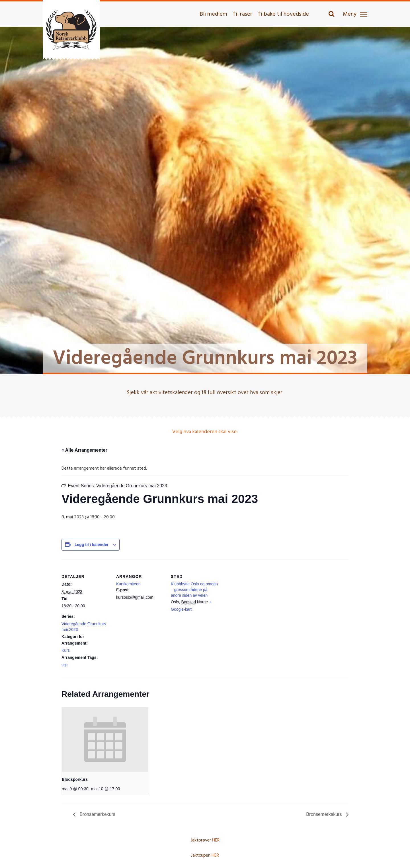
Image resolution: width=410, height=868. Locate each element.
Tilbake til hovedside (283, 14)
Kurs (66, 650)
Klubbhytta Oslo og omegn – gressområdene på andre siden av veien (194, 590)
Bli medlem (213, 14)
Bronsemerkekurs (97, 814)
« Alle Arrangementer (84, 450)
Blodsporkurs (75, 779)
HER (216, 840)
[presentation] (105, 739)
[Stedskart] (256, 599)
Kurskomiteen (128, 584)
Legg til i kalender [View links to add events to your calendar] (92, 545)
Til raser (242, 14)
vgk (65, 665)
